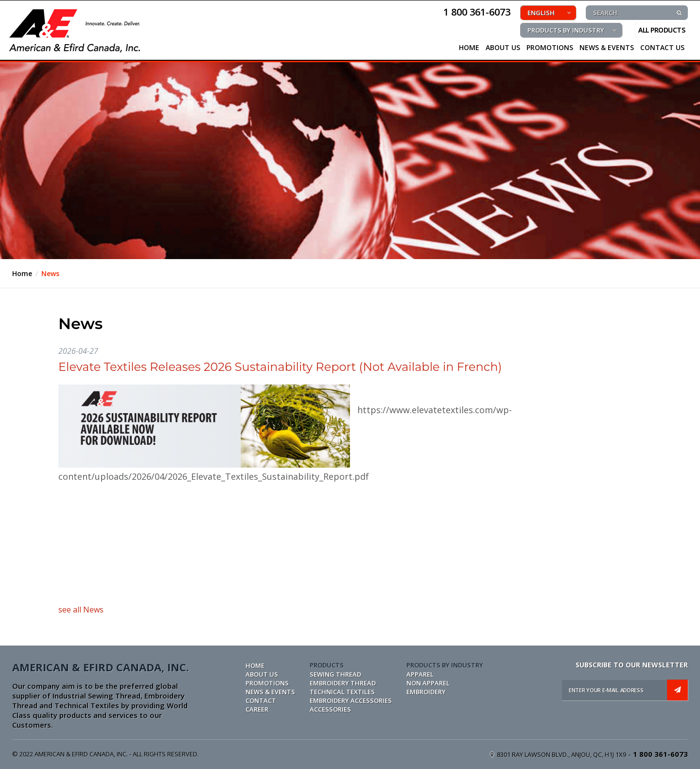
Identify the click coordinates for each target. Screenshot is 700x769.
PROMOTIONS (550, 47)
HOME (469, 47)
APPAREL (420, 674)
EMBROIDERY (426, 692)
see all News (81, 610)
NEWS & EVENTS (607, 47)
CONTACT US (662, 47)
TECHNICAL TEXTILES (342, 692)
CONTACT (261, 700)
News (50, 273)
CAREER (257, 709)
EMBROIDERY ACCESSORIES (351, 700)
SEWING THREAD (335, 674)
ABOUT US (262, 674)
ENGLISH (541, 13)
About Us (503, 47)
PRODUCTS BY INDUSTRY (566, 30)
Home (22, 273)
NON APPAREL (428, 683)
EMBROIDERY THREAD (343, 683)
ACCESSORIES (330, 709)
